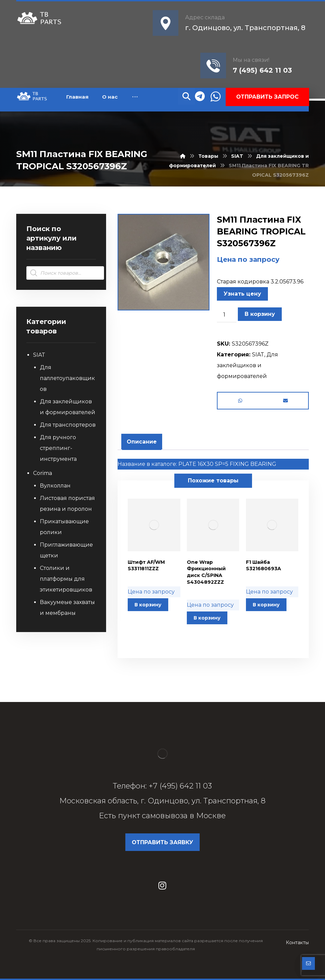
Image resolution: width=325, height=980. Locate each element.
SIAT (258, 355)
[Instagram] (162, 885)
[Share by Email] (285, 401)
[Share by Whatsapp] (240, 401)
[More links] (135, 97)
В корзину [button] (148, 605)
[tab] (142, 442)
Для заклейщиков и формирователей (247, 365)
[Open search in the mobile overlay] (65, 273)
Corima (43, 473)
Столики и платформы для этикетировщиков (66, 579)
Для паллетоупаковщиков (67, 378)
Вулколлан (55, 486)
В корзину (260, 314)
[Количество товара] (227, 315)
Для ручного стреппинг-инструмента (58, 448)
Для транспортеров (68, 425)
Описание (142, 442)
